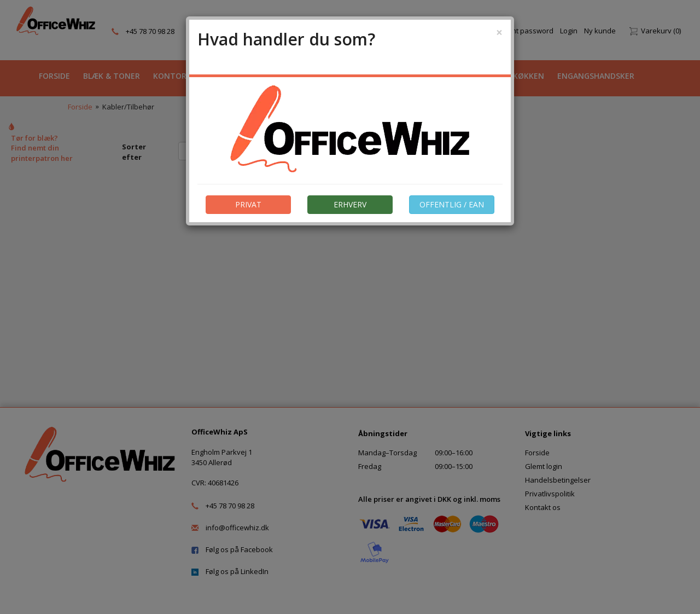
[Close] (499, 33)
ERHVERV (350, 204)
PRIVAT (248, 204)
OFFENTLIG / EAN (452, 204)
